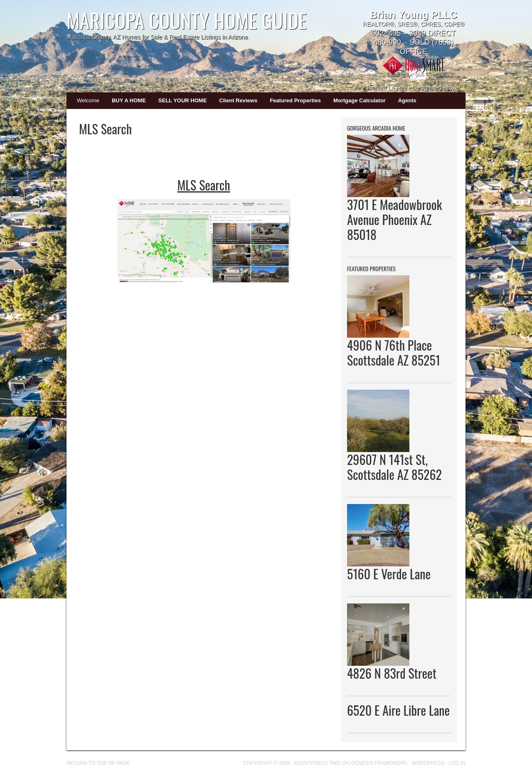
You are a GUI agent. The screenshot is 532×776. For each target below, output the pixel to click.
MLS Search (204, 185)
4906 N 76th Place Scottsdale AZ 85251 (394, 352)
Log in (457, 763)
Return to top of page (98, 763)
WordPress (428, 763)
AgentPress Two (317, 763)
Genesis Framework (379, 763)
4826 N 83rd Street (392, 673)
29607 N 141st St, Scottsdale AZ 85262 (394, 467)
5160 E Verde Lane (389, 574)
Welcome (88, 100)
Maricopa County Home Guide (187, 20)
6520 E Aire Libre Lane (398, 710)
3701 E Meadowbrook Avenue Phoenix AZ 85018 (394, 219)
